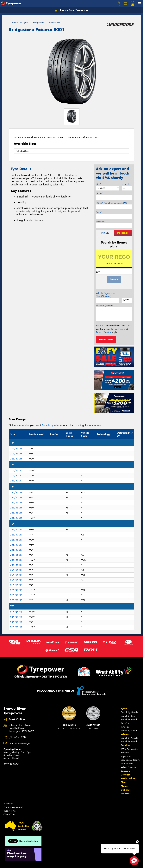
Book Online (128, 778)
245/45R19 (16, 560)
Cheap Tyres (9, 814)
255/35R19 (16, 570)
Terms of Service (103, 332)
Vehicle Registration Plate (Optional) (105, 295)
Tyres (124, 709)
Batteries (125, 753)
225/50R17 (16, 481)
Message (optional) (105, 306)
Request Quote (106, 340)
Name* (99, 193)
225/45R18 (16, 503)
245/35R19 (16, 555)
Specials (126, 771)
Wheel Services (128, 767)
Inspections (126, 756)
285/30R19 (16, 600)
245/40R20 (16, 617)
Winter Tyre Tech (129, 730)
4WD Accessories (129, 749)
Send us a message (19, 743)
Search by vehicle (52, 425)
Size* (99, 184)
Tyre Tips (125, 727)
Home (13, 23)
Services (126, 745)
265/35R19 (16, 585)
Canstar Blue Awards (13, 807)
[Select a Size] (71, 151)
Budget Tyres (9, 811)
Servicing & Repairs (130, 760)
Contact (125, 775)
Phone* (112, 203)
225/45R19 (16, 540)
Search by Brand (129, 720)
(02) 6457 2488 (18, 737)
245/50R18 (16, 518)
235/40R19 (16, 545)
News (124, 786)
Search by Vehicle (129, 712)
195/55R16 (16, 449)
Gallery (125, 790)
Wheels (125, 734)
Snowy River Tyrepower (71, 10)
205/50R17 (16, 476)
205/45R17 (16, 471)
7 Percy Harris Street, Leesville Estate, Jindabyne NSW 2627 (21, 728)
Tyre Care (125, 723)
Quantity (126, 184)
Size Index (8, 804)
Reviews (126, 794)
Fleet (124, 782)
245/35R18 (16, 513)
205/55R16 (16, 454)
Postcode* (101, 222)
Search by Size (128, 716)
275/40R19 (16, 590)
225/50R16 (16, 459)
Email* (99, 212)
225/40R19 (16, 530)
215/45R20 (16, 612)
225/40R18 (16, 498)
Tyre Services (127, 764)
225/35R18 (16, 493)
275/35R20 (16, 627)
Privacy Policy (117, 329)
